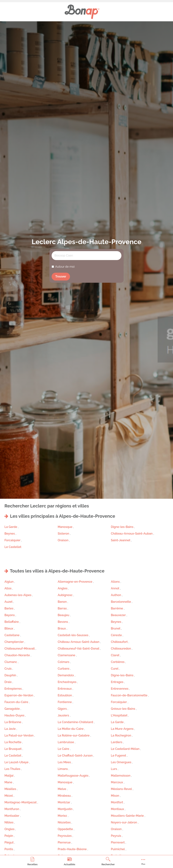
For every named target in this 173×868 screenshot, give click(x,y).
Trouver (61, 276)
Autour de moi (65, 267)
